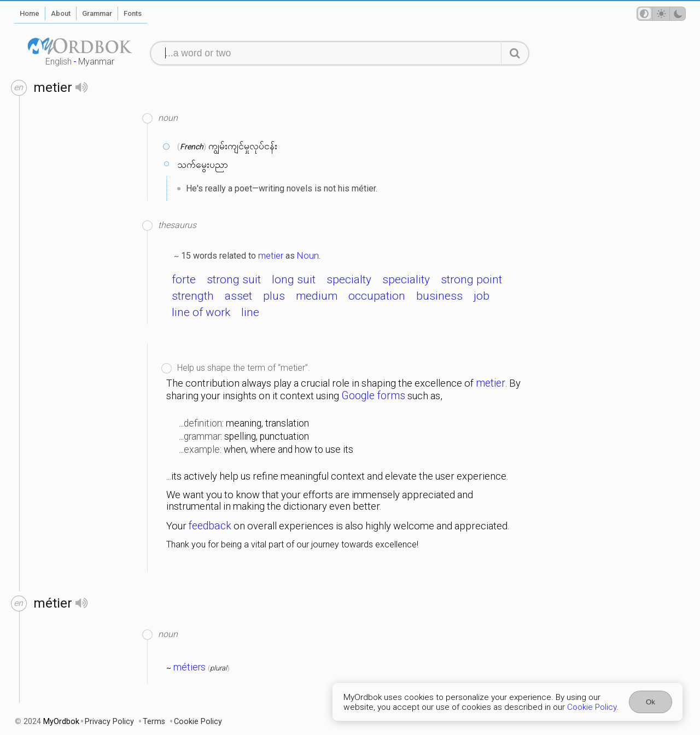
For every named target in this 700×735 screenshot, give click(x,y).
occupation (377, 296)
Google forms (373, 396)
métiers (189, 667)
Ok (651, 702)
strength (193, 296)
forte (184, 279)
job (482, 296)
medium (317, 296)
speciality (406, 279)
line (250, 312)
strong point (471, 279)
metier (271, 255)
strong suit (234, 279)
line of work (201, 312)
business (439, 296)
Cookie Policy (592, 707)
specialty (349, 279)
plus (274, 296)
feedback (210, 526)
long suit (294, 279)
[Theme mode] (661, 14)
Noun (308, 255)
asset (238, 296)
